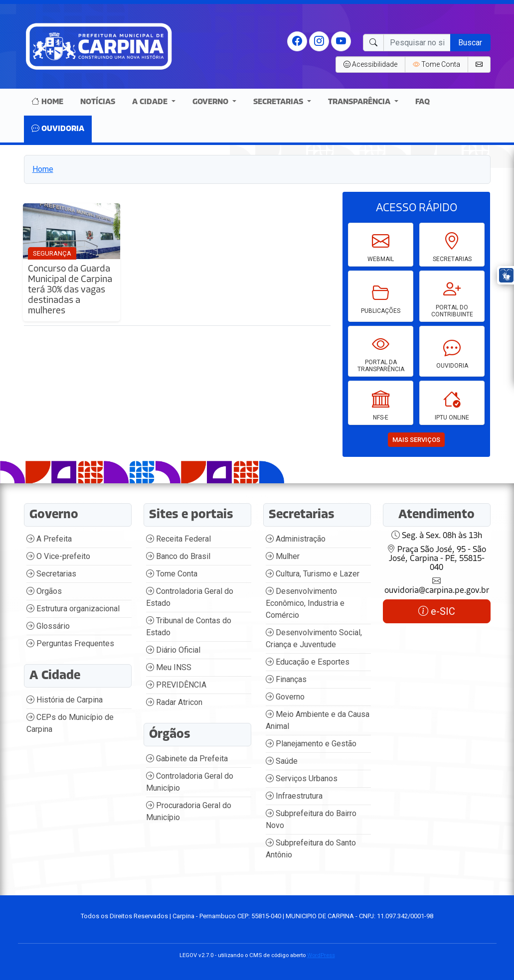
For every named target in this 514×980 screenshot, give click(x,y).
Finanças (286, 679)
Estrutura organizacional (73, 609)
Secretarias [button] (279, 102)
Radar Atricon (174, 702)
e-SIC (437, 611)
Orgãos (44, 591)
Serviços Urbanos (302, 778)
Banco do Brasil (178, 556)
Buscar (470, 43)
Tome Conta (172, 574)
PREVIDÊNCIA (176, 685)
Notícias (98, 102)
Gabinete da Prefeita (187, 759)
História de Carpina (65, 700)
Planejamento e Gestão (311, 744)
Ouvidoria (58, 129)
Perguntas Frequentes (70, 643)
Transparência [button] (360, 102)
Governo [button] (211, 102)
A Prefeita (49, 539)
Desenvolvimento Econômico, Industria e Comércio (305, 603)
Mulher (283, 556)
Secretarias (51, 574)
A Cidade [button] (151, 102)
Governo (285, 697)
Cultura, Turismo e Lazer (313, 574)
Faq (423, 102)
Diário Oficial (173, 650)
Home (47, 102)
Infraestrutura (294, 796)
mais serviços (416, 440)
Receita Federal (178, 539)
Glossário (48, 626)
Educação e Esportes (308, 662)
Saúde (282, 761)
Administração (296, 539)
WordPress (321, 955)
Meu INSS (169, 667)
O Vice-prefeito (58, 556)
